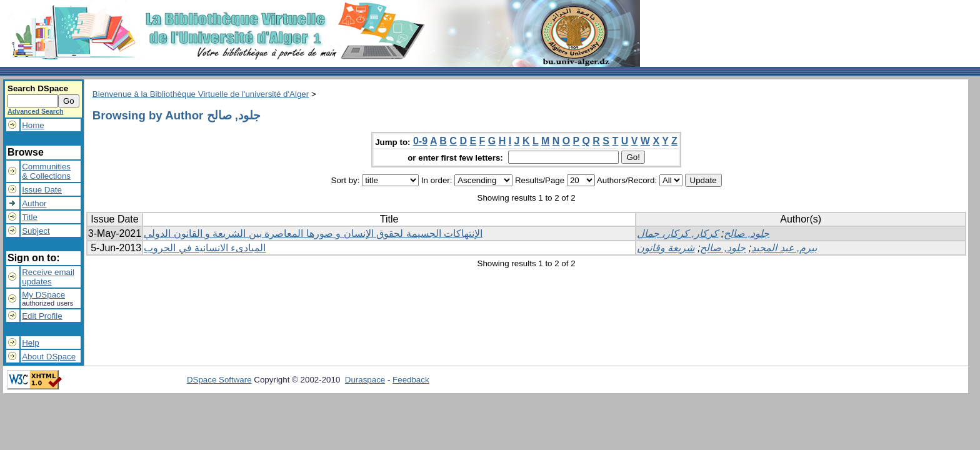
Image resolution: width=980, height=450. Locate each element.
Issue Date (42, 190)
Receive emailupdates (48, 277)
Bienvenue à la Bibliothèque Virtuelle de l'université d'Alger (201, 94)
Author (34, 203)
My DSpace (43, 295)
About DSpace (49, 357)
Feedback (411, 380)
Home (33, 125)
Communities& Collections (46, 171)
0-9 (420, 141)
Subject (36, 231)
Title (30, 217)
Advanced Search (35, 111)
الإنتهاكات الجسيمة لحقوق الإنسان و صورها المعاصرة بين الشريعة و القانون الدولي (313, 233)
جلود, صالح (747, 233)
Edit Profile (42, 316)
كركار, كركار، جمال (677, 233)
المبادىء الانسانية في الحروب (205, 248)
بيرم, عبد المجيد (784, 248)
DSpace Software (219, 380)
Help (30, 343)
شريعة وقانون (666, 248)
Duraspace (365, 380)
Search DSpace (38, 88)
